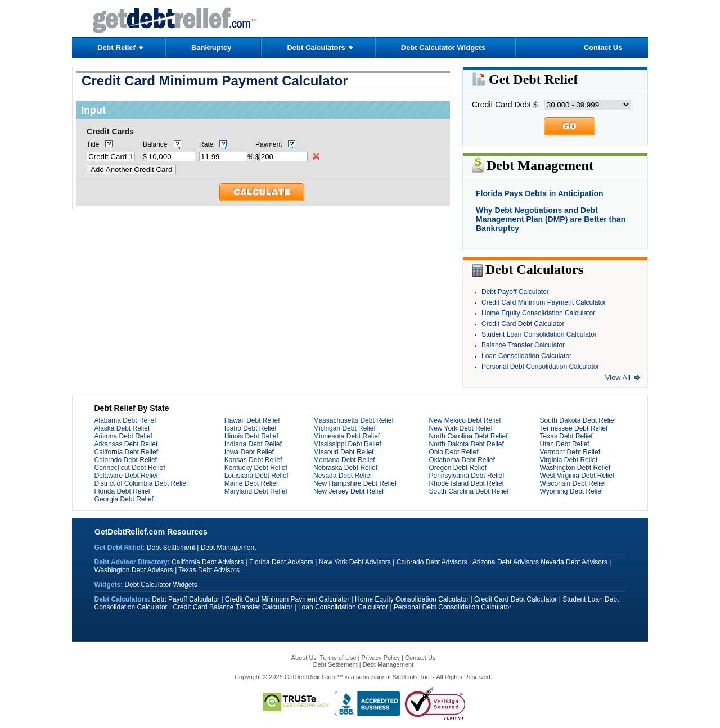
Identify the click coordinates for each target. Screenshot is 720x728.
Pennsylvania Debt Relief (466, 476)
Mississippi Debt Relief (347, 444)
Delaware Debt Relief (126, 476)
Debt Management (229, 548)
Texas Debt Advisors (209, 570)
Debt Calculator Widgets (443, 48)
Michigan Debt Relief (345, 428)
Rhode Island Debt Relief (466, 483)
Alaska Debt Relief (122, 428)
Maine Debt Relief (251, 483)
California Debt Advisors (208, 562)
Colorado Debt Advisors (432, 562)
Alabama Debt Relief (125, 420)
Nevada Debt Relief (343, 476)
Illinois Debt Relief (251, 436)
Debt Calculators (316, 48)
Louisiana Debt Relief (256, 476)
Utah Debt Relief (565, 444)
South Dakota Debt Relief (578, 420)
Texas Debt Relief (566, 436)
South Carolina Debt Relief (469, 491)
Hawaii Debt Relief (252, 420)
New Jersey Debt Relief (348, 491)
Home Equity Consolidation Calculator (538, 313)
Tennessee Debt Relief (574, 428)
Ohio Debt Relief (453, 452)
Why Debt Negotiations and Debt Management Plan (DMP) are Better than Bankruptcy (551, 219)
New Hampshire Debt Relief (355, 483)
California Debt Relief (126, 452)
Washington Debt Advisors (134, 570)
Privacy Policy (381, 658)
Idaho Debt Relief (251, 428)
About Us (305, 658)
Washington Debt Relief (575, 468)
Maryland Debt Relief (256, 491)
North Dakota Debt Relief (466, 444)
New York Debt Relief (460, 428)
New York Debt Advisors (355, 562)
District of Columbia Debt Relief (141, 483)
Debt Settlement (171, 548)
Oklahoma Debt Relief (462, 460)
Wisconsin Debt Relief (573, 483)
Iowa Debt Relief (249, 452)
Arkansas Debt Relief (126, 444)
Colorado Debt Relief (126, 460)
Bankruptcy (211, 48)
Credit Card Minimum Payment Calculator (544, 302)
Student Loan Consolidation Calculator (539, 334)
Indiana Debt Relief (253, 444)
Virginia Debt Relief (569, 460)
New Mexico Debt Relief (465, 420)
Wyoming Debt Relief (572, 491)
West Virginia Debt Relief (577, 476)
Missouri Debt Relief (343, 452)
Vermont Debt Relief (570, 452)
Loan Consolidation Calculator (526, 356)
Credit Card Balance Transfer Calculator (233, 607)
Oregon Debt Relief (458, 468)
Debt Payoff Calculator (515, 292)
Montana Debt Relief (344, 460)
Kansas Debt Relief (253, 460)
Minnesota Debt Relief (346, 436)
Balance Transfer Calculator (523, 345)
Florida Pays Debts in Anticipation (540, 193)
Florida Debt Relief (122, 491)
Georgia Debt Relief (124, 499)
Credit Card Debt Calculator (523, 324)
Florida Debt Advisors (281, 562)
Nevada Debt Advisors (574, 562)
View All (618, 377)
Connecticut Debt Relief (130, 468)
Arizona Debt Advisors (506, 562)
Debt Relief (116, 48)
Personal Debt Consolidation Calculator (540, 367)
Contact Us (603, 48)
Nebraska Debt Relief (345, 468)
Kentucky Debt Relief (256, 468)
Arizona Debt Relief (123, 436)
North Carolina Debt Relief (468, 436)
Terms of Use (338, 658)
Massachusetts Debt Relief (354, 420)
